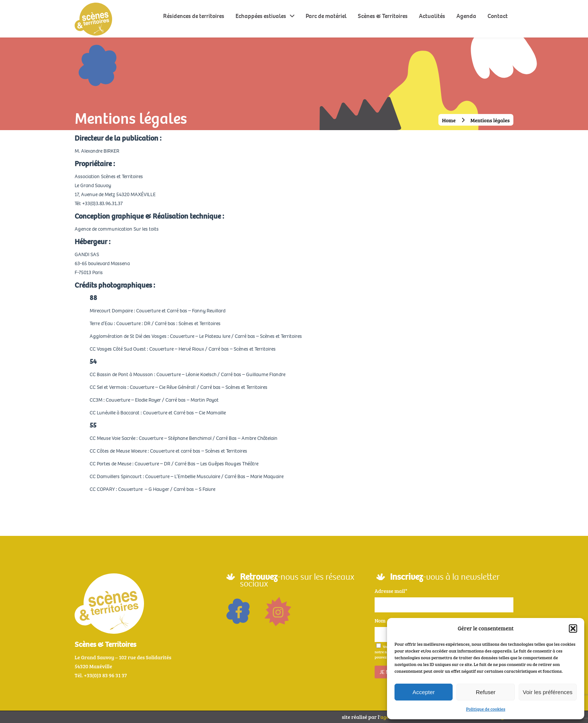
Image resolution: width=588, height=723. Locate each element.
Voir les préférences (548, 692)
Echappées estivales (261, 16)
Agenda (466, 16)
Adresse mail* (391, 591)
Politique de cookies (486, 709)
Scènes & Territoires (383, 16)
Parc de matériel (326, 16)
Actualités (432, 16)
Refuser (486, 692)
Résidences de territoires (194, 16)
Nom (380, 620)
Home (449, 120)
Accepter (424, 692)
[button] (573, 628)
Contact (498, 16)
